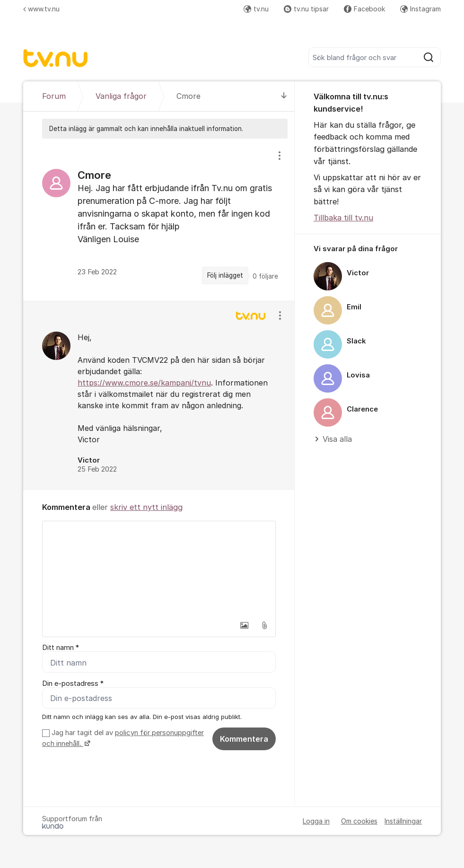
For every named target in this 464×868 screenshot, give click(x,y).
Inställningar (403, 821)
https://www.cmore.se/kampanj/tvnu (144, 383)
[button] (245, 625)
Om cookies (359, 821)
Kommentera (244, 739)
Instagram (420, 9)
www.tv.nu (41, 9)
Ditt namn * (61, 648)
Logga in (316, 821)
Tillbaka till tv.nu (343, 218)
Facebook (364, 9)
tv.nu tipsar (306, 9)
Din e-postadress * (73, 684)
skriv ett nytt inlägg (146, 507)
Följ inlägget (225, 275)
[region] (159, 219)
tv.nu (256, 9)
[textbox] (159, 569)
